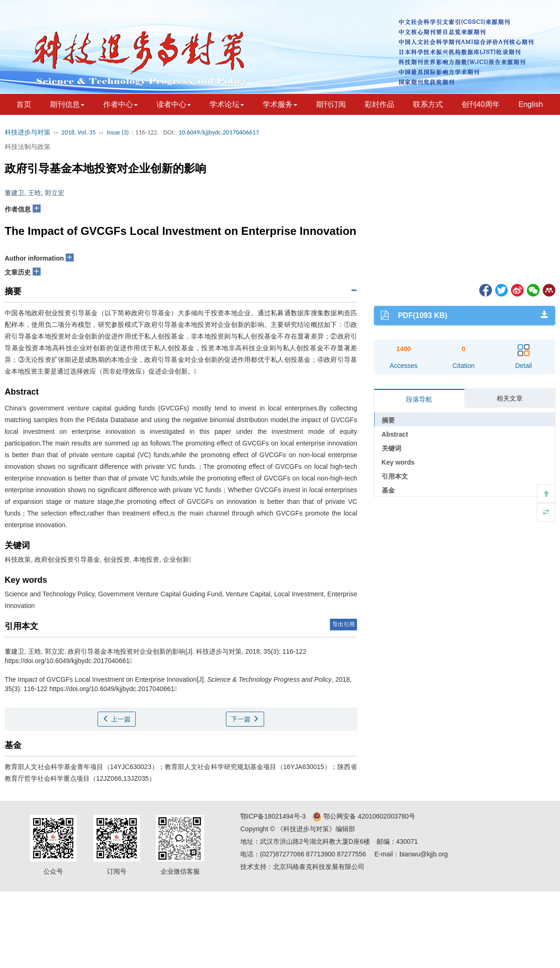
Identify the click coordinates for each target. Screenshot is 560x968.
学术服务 (280, 104)
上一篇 (117, 719)
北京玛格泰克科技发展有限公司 (319, 867)
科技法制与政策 (28, 147)
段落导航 (419, 399)
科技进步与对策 (28, 132)
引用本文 (395, 476)
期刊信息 (67, 104)
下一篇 (245, 719)
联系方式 (428, 104)
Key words (398, 462)
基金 (388, 490)
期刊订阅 (331, 104)
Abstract (395, 434)
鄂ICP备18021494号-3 (273, 816)
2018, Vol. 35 (78, 132)
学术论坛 (227, 104)
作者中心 (120, 104)
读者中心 (174, 104)
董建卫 (14, 193)
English (531, 104)
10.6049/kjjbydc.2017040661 (219, 132)
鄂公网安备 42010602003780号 (364, 816)
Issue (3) (118, 132)
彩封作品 (379, 104)
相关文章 (510, 398)
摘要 (388, 420)
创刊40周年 (481, 104)
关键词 (392, 448)
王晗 (35, 193)
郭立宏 (55, 193)
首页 (24, 104)
